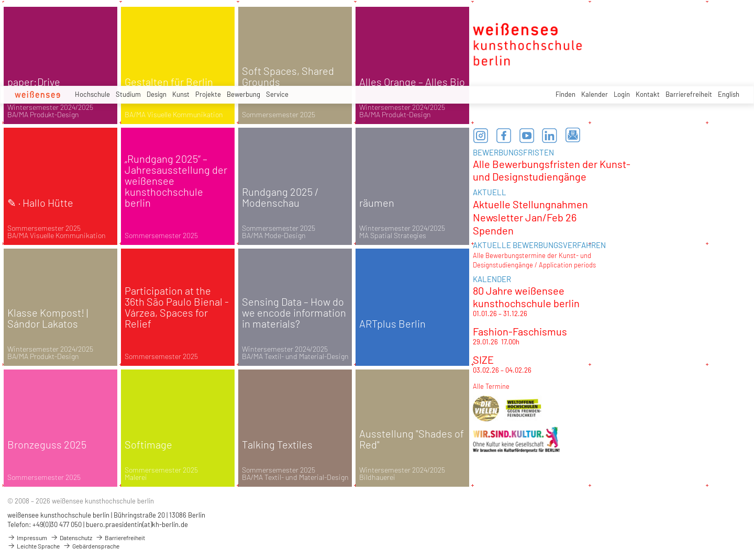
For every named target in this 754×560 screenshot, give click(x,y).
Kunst (181, 94)
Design (157, 94)
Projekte (208, 94)
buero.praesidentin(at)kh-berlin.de (137, 524)
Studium (128, 94)
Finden (565, 94)
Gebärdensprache (91, 546)
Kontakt (648, 94)
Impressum (27, 537)
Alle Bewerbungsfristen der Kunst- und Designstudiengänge (552, 170)
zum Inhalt (0, 0)
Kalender (595, 94)
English (729, 94)
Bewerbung (243, 94)
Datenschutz (71, 537)
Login (622, 94)
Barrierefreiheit (689, 94)
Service (277, 94)
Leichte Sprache (34, 546)
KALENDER (492, 279)
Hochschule (92, 94)
